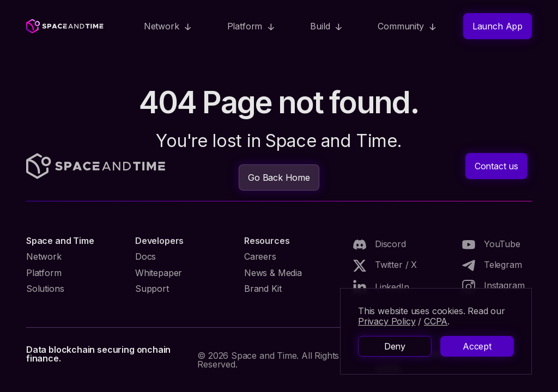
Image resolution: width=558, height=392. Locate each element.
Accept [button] (477, 346)
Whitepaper (159, 273)
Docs (145, 256)
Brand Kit (263, 289)
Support (152, 289)
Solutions (45, 289)
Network (44, 256)
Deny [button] (395, 346)
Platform (44, 273)
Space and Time (60, 241)
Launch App (498, 26)
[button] (168, 26)
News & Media (273, 273)
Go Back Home (279, 177)
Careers (260, 256)
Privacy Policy (387, 321)
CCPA (436, 321)
